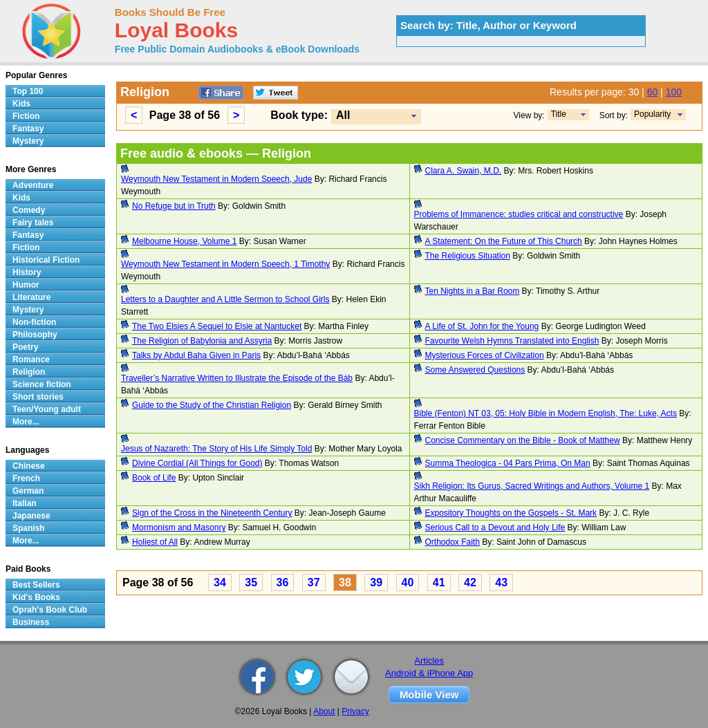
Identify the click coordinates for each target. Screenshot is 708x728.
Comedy (29, 210)
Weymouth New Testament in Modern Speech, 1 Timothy (225, 264)
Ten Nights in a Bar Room (473, 291)
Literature (31, 297)
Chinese (29, 466)
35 (251, 582)
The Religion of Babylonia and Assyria (202, 341)
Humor (26, 285)
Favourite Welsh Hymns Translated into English (512, 341)
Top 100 (28, 91)
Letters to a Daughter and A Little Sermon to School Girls (225, 299)
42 (470, 582)
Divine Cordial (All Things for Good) (197, 463)
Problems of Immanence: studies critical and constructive (519, 214)
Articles (429, 661)
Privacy (355, 711)
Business (31, 622)
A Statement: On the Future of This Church (504, 241)
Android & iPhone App (429, 673)
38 (345, 582)
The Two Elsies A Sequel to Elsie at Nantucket (217, 326)
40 (408, 582)
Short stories (38, 397)
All (343, 115)
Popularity (652, 114)
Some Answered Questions (475, 370)
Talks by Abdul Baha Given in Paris (196, 355)
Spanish (29, 528)
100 (674, 92)
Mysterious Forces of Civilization (485, 355)
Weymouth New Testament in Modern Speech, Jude (216, 179)
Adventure (33, 185)
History (27, 272)
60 (653, 92)
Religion (29, 372)
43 (501, 582)
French (26, 478)
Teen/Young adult (47, 409)
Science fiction (42, 384)
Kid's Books (36, 597)
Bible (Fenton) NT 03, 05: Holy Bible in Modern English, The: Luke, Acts (546, 413)
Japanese (31, 516)
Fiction (26, 116)
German (28, 491)
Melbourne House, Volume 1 (184, 241)
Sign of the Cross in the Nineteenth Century (212, 513)
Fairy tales (33, 223)
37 (314, 582)
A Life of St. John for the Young (482, 326)
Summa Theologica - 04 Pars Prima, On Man (508, 463)
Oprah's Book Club (50, 610)
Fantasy (28, 129)
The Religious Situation (468, 256)
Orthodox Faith (453, 542)
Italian (25, 503)
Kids (21, 104)
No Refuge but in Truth (174, 206)
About (324, 711)
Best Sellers (36, 585)
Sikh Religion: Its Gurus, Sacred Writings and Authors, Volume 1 (532, 486)
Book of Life (154, 478)
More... (26, 422)
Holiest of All (155, 542)
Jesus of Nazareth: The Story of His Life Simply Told (216, 449)
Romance (31, 360)
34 (220, 582)
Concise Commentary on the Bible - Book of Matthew (523, 440)
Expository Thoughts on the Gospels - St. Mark (511, 513)
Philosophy (35, 335)
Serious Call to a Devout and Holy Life (495, 528)
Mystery (28, 141)
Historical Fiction (46, 260)
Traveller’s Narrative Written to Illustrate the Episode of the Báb (237, 378)
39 (376, 582)
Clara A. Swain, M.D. (464, 171)
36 (283, 582)
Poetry (25, 347)
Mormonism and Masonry (179, 528)
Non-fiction (34, 322)
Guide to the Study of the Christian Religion (212, 405)
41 (439, 582)
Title (559, 114)
